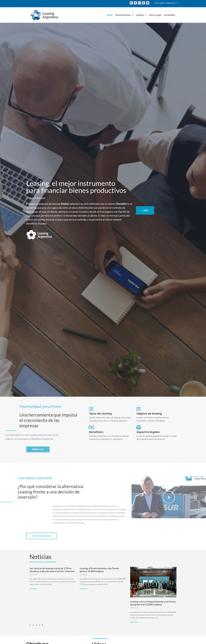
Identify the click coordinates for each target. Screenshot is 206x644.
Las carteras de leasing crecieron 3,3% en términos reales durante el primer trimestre (52, 570)
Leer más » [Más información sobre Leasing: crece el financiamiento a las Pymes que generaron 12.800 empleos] (134, 622)
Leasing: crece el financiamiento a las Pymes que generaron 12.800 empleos (153, 603)
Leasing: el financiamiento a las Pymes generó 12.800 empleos (99, 570)
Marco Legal (155, 15)
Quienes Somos (124, 15)
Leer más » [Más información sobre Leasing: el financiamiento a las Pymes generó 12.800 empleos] (84, 589)
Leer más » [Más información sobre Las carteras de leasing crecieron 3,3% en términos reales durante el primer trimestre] (34, 589)
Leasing (141, 15)
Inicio (110, 15)
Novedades (170, 15)
